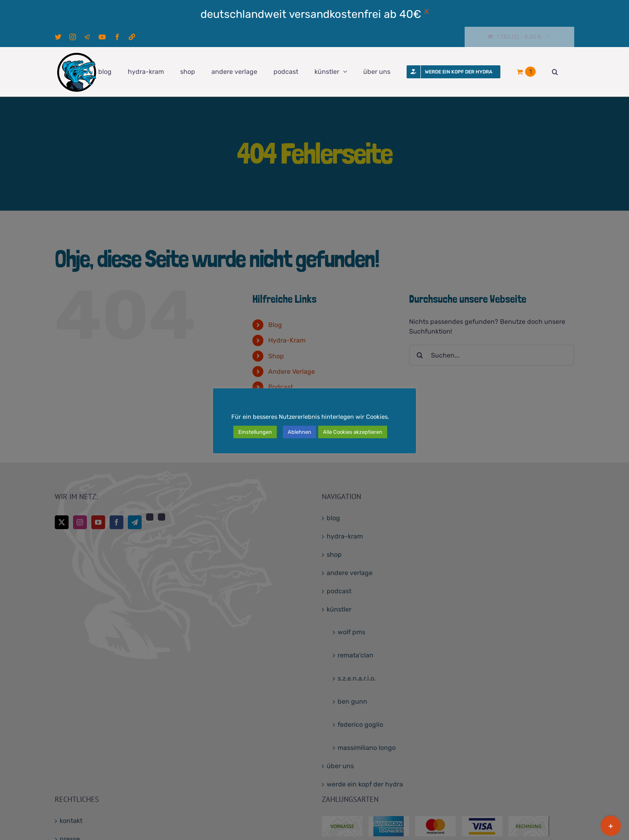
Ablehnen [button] (299, 432)
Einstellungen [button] (255, 432)
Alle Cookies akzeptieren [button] (353, 432)
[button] (555, 72)
